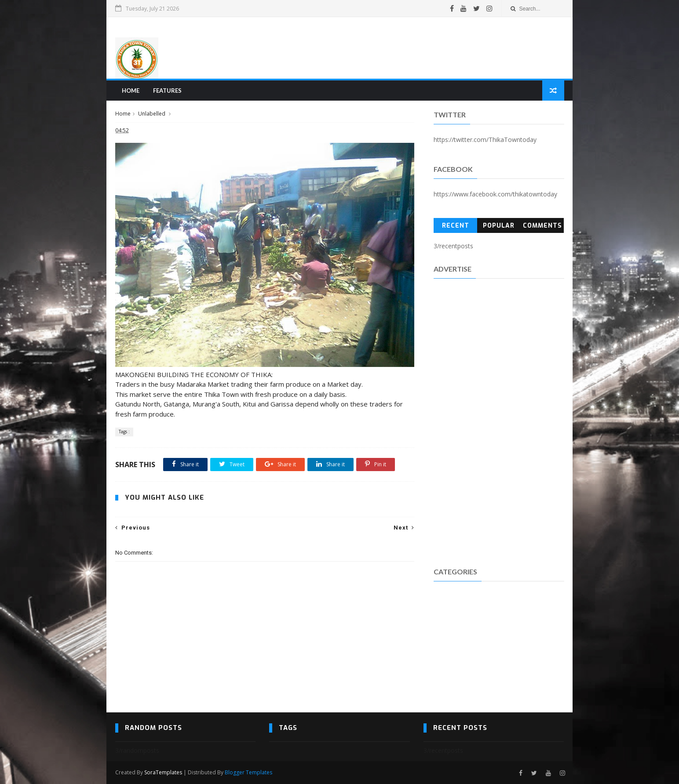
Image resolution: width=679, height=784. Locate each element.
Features (167, 91)
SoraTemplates (163, 772)
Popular (499, 226)
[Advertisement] (404, 48)
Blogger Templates (248, 772)
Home (131, 91)
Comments (542, 226)
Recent (456, 226)
